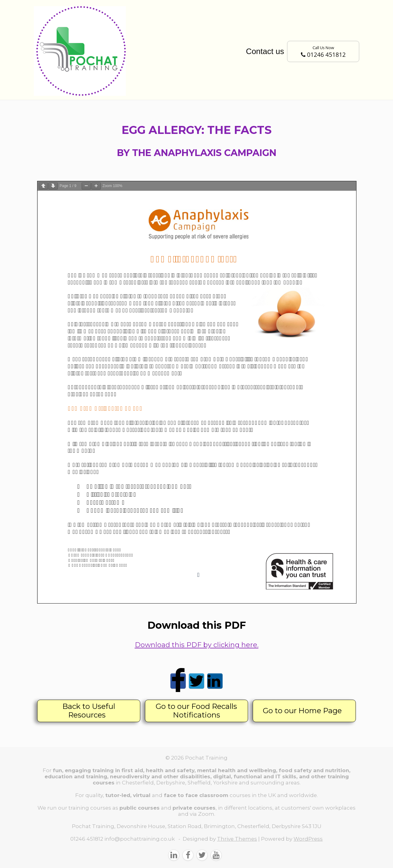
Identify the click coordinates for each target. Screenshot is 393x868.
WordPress (308, 839)
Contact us (265, 51)
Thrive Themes (237, 839)
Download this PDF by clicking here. (197, 645)
